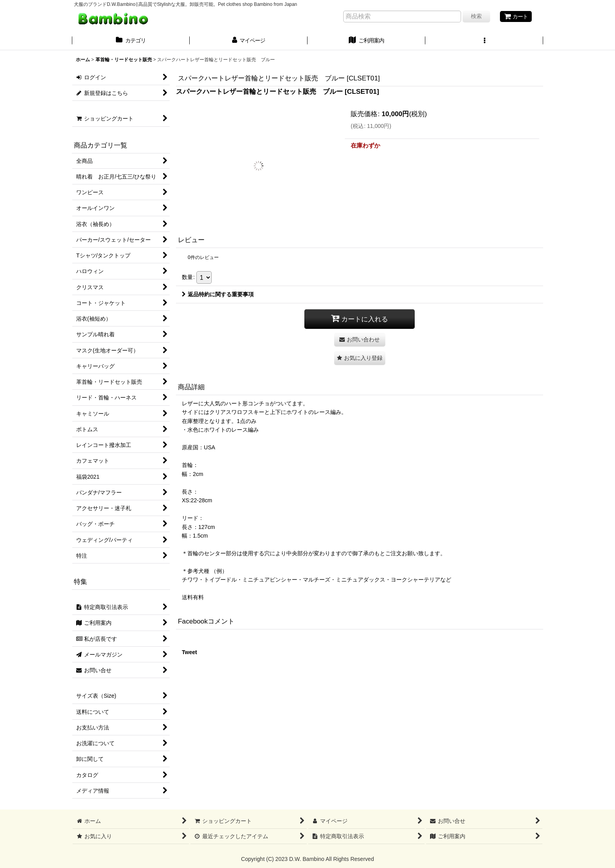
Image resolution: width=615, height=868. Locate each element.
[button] (484, 41)
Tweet (189, 652)
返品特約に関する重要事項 (218, 294)
